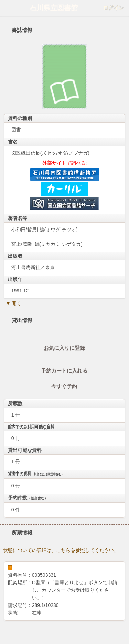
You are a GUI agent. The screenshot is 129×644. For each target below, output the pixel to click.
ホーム (7, 8)
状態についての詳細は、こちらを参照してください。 (61, 550)
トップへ (122, 636)
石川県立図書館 (54, 8)
